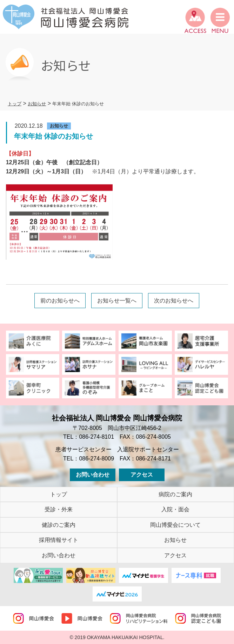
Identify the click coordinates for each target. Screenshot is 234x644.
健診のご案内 (59, 525)
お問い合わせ (93, 475)
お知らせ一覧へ (117, 301)
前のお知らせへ (60, 301)
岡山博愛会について (175, 525)
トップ (59, 494)
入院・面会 (175, 509)
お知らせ (175, 540)
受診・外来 (59, 509)
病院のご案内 (175, 494)
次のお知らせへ (174, 301)
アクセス (142, 475)
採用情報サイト (59, 540)
